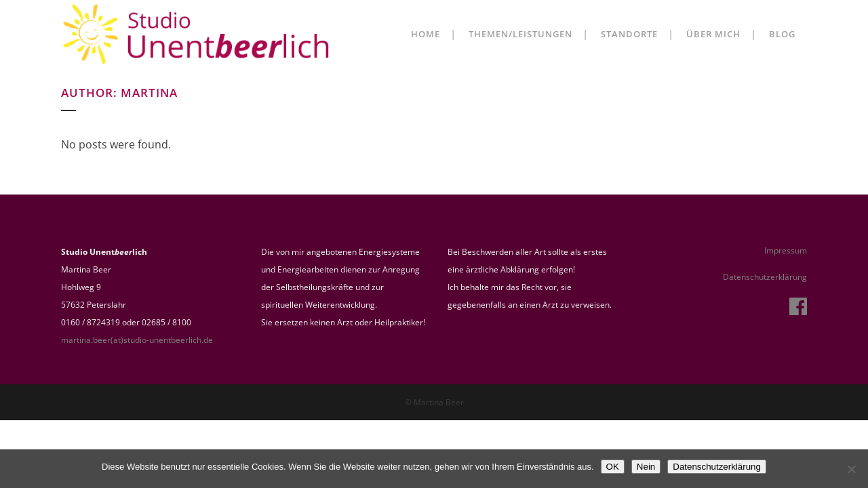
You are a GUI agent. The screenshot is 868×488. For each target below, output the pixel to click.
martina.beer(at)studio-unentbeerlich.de (137, 340)
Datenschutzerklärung (765, 277)
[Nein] (851, 469)
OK (613, 467)
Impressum (786, 250)
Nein (646, 467)
